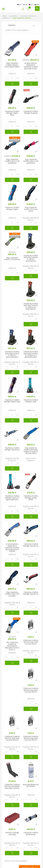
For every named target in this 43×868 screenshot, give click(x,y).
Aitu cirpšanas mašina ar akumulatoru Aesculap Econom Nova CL (12, 646)
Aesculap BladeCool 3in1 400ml (31, 785)
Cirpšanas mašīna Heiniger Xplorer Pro (31, 545)
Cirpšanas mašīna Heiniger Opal (31, 401)
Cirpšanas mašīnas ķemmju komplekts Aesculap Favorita (12, 786)
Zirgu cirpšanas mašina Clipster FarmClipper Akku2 (12, 65)
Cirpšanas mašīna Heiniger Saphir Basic (12, 113)
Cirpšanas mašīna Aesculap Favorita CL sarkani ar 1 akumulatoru (31, 306)
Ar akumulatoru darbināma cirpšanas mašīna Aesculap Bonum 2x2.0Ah (12, 548)
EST (20, 5)
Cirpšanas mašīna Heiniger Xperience (12, 449)
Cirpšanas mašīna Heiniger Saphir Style (12, 401)
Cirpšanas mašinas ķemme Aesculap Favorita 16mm (31, 642)
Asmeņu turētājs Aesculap (12, 833)
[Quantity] (12, 78)
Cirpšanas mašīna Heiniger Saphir (12, 208)
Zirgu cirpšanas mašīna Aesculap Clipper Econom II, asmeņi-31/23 (31, 451)
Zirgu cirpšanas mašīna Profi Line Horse (31, 209)
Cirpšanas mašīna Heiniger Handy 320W (31, 498)
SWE (37, 5)
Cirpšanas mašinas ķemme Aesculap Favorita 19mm (31, 690)
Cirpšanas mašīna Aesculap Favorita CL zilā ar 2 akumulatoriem (12, 354)
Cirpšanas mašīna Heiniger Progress (31, 112)
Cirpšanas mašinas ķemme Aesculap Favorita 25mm (31, 738)
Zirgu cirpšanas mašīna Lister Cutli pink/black (31, 161)
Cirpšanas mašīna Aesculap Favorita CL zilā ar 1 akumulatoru (31, 258)
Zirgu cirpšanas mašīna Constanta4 (12, 259)
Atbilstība (21, 26)
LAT (31, 5)
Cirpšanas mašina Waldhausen (31, 833)
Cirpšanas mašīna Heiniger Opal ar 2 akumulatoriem (12, 498)
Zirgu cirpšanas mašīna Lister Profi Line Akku (12, 594)
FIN (25, 5)
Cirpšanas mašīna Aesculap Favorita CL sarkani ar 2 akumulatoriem (31, 354)
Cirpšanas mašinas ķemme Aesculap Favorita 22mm (12, 738)
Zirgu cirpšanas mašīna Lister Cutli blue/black (12, 161)
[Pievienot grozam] (12, 84)
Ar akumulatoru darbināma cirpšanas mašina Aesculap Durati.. (31, 66)
